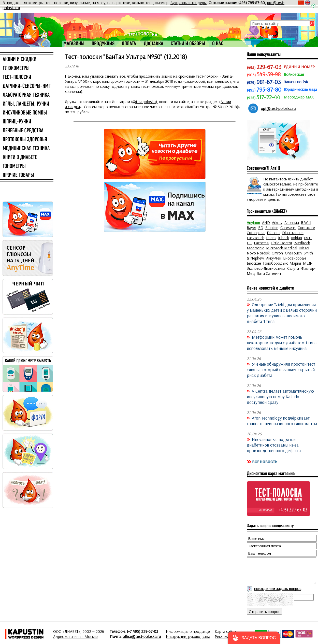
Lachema (261, 243)
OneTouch (293, 253)
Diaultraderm (293, 233)
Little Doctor (281, 243)
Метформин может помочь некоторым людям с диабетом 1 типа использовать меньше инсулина (282, 342)
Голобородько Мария (282, 263)
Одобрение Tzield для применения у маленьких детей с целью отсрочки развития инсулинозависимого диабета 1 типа (282, 313)
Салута (293, 268)
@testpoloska (144, 102)
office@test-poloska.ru (142, 636)
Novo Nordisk (258, 253)
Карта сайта (225, 631)
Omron (277, 253)
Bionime (272, 227)
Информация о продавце (188, 631)
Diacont (273, 233)
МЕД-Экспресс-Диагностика (280, 266)
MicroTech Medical (282, 248)
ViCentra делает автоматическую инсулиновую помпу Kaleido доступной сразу (280, 396)
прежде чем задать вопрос (278, 589)
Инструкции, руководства (188, 636)
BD (261, 227)
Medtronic (255, 248)
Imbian (297, 238)
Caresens (288, 227)
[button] (254, 638)
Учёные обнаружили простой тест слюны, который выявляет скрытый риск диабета (281, 369)
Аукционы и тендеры (189, 3)
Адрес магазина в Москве (75, 636)
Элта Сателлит (269, 273)
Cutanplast (256, 233)
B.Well (306, 222)
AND (266, 222)
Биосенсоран (294, 258)
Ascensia (292, 222)
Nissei (304, 248)
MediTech (302, 243)
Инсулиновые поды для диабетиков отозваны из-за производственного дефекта (274, 445)
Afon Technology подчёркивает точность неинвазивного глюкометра (282, 421)
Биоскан (254, 263)
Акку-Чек (274, 258)
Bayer (251, 227)
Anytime (253, 222)
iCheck (284, 238)
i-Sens (271, 238)
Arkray (277, 222)
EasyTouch (256, 238)
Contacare (306, 227)
